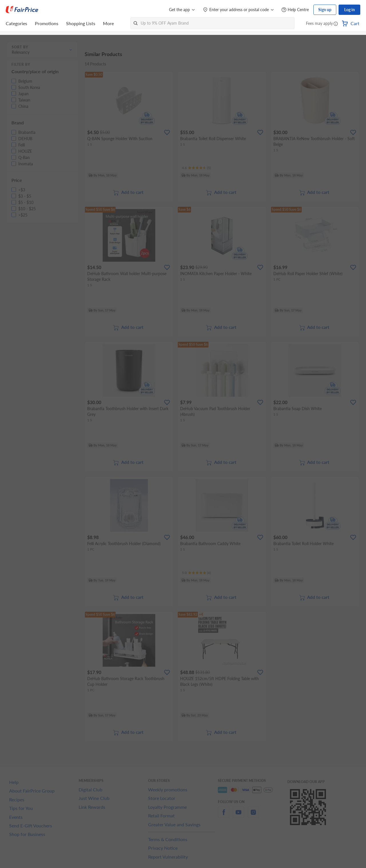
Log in (350, 10)
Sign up (325, 10)
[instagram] (253, 816)
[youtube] (238, 816)
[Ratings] (196, 168)
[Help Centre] (295, 10)
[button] (336, 24)
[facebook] (224, 816)
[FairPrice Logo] (22, 10)
